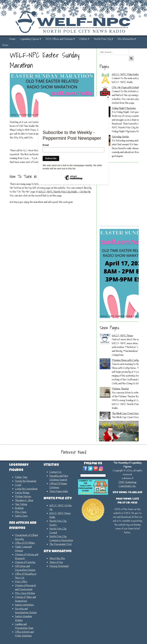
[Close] (108, 97)
